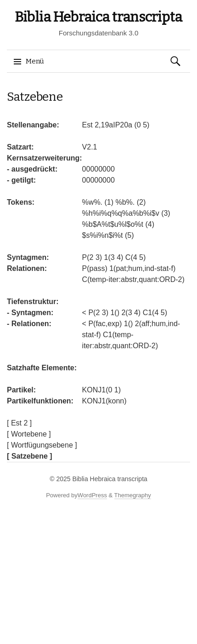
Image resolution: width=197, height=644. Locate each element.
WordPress (92, 495)
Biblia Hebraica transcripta (98, 17)
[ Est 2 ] (19, 423)
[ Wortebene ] (29, 434)
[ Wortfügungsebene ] (42, 445)
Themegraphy (133, 495)
